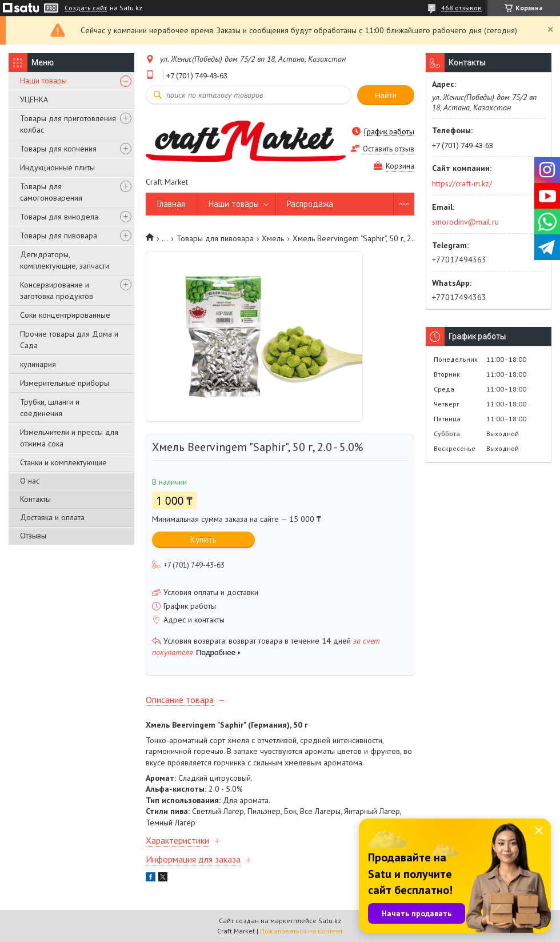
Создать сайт (86, 8)
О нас (30, 481)
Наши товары (43, 81)
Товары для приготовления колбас (68, 124)
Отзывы (33, 536)
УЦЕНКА (34, 99)
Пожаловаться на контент (301, 931)
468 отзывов (461, 8)
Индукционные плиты (57, 167)
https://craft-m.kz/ (462, 183)
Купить (203, 539)
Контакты (35, 499)
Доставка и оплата (52, 517)
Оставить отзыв (389, 149)
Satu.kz (330, 921)
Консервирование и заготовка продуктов (57, 290)
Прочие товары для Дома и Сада (69, 340)
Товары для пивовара (59, 235)
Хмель (273, 238)
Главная (171, 204)
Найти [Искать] (386, 95)
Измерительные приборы (65, 383)
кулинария (38, 364)
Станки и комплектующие (63, 462)
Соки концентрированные (65, 315)
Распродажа (310, 204)
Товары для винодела (59, 217)
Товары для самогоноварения (51, 192)
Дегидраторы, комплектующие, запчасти (65, 260)
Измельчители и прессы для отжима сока (69, 438)
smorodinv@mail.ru (465, 222)
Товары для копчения (58, 149)
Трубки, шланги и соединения (50, 408)
